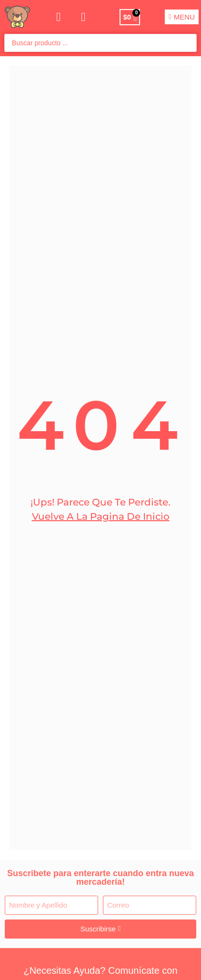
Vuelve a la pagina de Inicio (101, 516)
